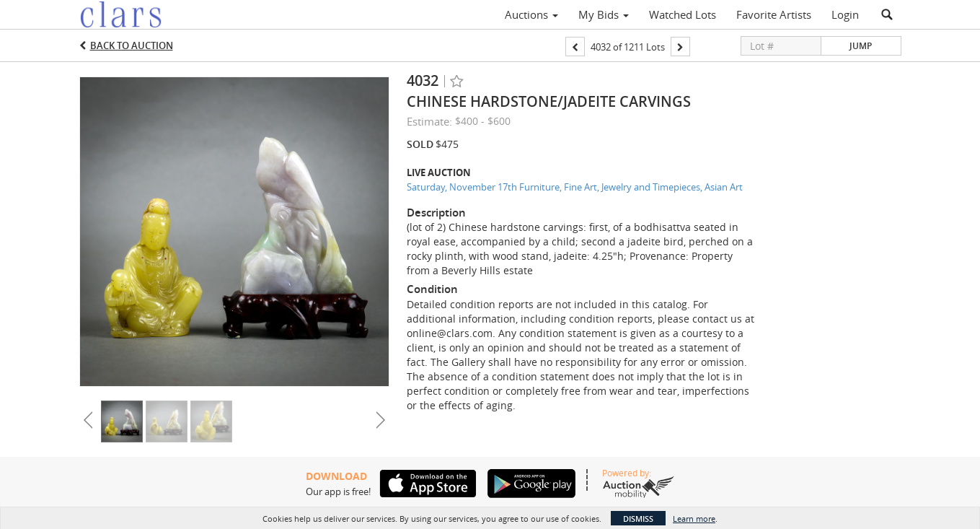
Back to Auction (132, 45)
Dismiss (638, 519)
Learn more (694, 519)
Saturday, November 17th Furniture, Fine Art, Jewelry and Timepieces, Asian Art (575, 187)
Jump (861, 46)
